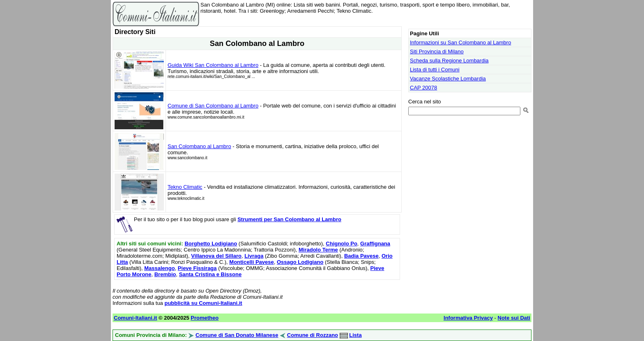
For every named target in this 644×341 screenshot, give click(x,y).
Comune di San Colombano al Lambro (213, 106)
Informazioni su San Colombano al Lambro (460, 42)
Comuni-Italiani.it (135, 318)
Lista (355, 335)
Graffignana (375, 244)
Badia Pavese (361, 256)
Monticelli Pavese (251, 262)
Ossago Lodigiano (300, 262)
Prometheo (205, 318)
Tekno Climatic (185, 187)
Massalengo (159, 268)
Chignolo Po (342, 244)
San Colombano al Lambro (199, 146)
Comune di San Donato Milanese (237, 335)
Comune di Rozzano (313, 335)
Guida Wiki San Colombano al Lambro (213, 65)
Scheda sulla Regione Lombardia (449, 61)
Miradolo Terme (318, 250)
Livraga (254, 256)
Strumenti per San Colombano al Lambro (289, 219)
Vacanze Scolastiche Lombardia (448, 79)
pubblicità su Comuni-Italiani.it (203, 303)
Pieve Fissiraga (197, 268)
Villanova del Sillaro (216, 256)
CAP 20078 (423, 88)
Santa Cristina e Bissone (210, 274)
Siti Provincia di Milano (437, 51)
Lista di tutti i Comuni (435, 70)
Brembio (165, 274)
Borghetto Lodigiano (211, 244)
